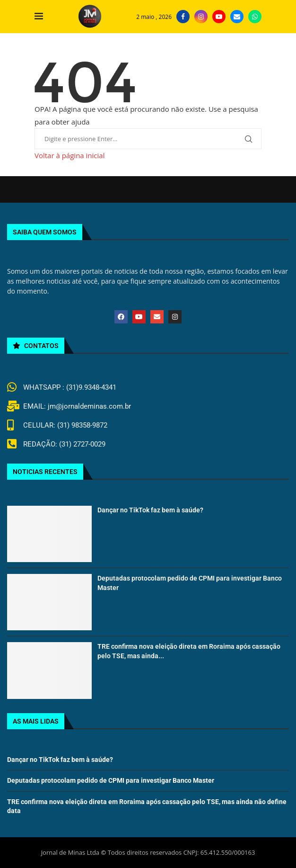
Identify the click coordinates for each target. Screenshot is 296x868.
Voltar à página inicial (70, 155)
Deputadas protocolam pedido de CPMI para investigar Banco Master (111, 780)
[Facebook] (183, 17)
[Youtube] (219, 17)
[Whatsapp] (255, 17)
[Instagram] (201, 17)
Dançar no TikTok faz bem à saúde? (150, 510)
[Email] (237, 17)
